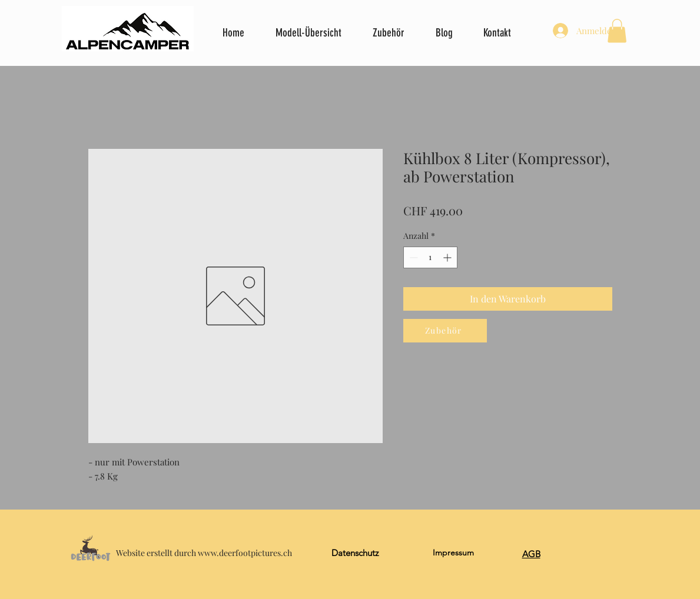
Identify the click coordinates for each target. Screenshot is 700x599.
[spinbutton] (430, 257)
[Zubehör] (445, 331)
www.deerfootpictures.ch (245, 553)
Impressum (453, 553)
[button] (617, 31)
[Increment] (448, 257)
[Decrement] (412, 257)
